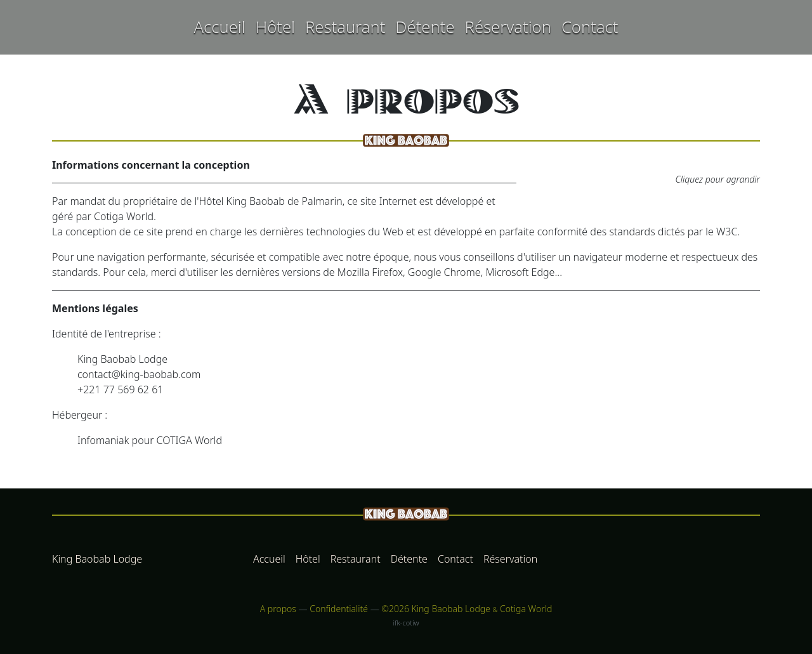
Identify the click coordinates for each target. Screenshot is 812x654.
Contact (590, 27)
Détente (425, 27)
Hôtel (275, 27)
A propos (278, 609)
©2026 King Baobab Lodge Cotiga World (467, 609)
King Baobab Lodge (97, 559)
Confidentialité (339, 609)
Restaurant (345, 27)
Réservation (508, 27)
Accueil (219, 27)
